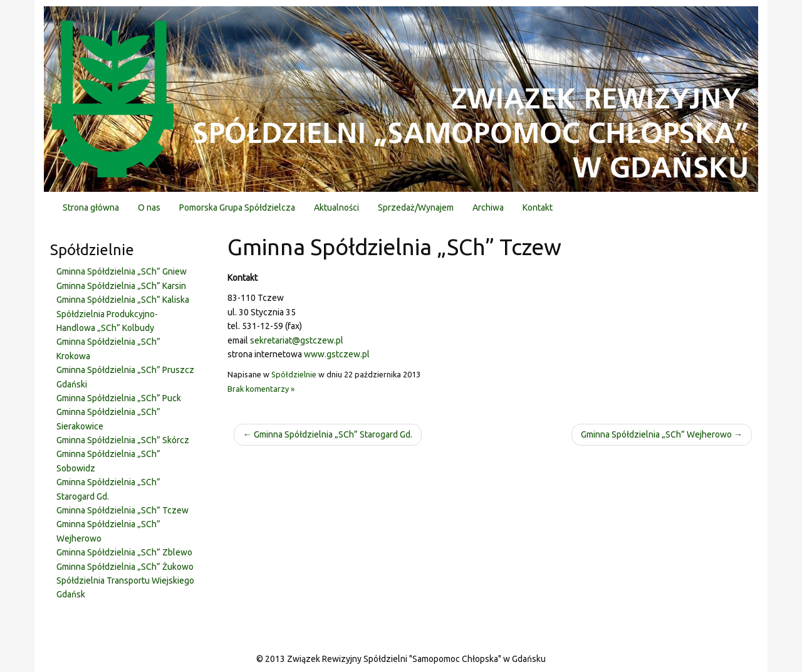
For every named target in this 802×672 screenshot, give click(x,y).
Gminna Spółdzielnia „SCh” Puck (119, 398)
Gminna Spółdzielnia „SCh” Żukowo (125, 567)
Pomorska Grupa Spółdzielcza (237, 207)
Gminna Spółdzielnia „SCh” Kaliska (123, 300)
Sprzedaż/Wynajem (416, 207)
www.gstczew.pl (337, 354)
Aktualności (336, 207)
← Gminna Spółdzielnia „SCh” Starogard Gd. (328, 434)
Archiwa (488, 207)
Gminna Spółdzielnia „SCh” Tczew (122, 510)
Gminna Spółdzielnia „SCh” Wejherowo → (662, 434)
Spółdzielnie (294, 374)
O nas (149, 207)
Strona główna (91, 207)
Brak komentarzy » (261, 389)
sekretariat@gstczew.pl (297, 340)
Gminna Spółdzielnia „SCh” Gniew (122, 271)
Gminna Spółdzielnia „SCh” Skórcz (123, 440)
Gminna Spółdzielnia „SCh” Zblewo (124, 552)
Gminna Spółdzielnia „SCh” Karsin (121, 286)
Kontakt (538, 207)
